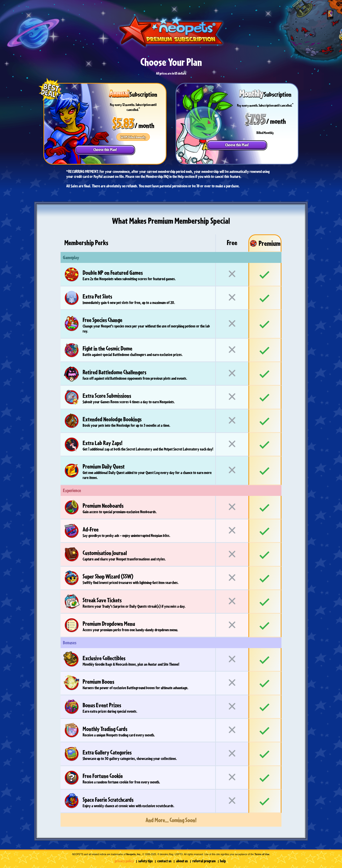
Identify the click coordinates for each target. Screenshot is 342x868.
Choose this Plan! (105, 149)
